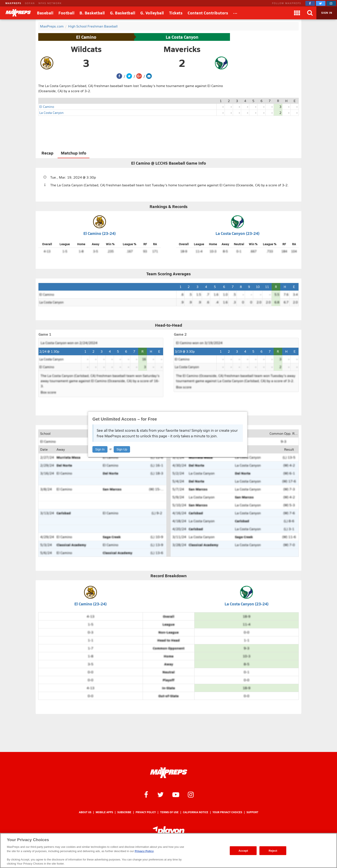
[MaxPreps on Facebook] (310, 3)
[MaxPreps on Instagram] (331, 3)
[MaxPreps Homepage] (169, 773)
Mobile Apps (104, 812)
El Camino (86, 37)
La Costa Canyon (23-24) (237, 233)
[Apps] (297, 13)
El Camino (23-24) (100, 233)
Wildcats (86, 49)
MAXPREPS (13, 3)
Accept (243, 850)
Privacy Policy (146, 812)
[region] (168, 850)
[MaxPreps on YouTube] (176, 794)
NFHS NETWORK (50, 3)
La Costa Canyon (182, 37)
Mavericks (182, 49)
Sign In (100, 449)
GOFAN (30, 3)
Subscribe (124, 812)
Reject (273, 850)
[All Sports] (235, 13)
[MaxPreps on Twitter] (321, 3)
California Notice (196, 812)
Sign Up (122, 449)
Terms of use (169, 812)
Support (252, 812)
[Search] (310, 13)
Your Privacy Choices (227, 812)
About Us (85, 812)
